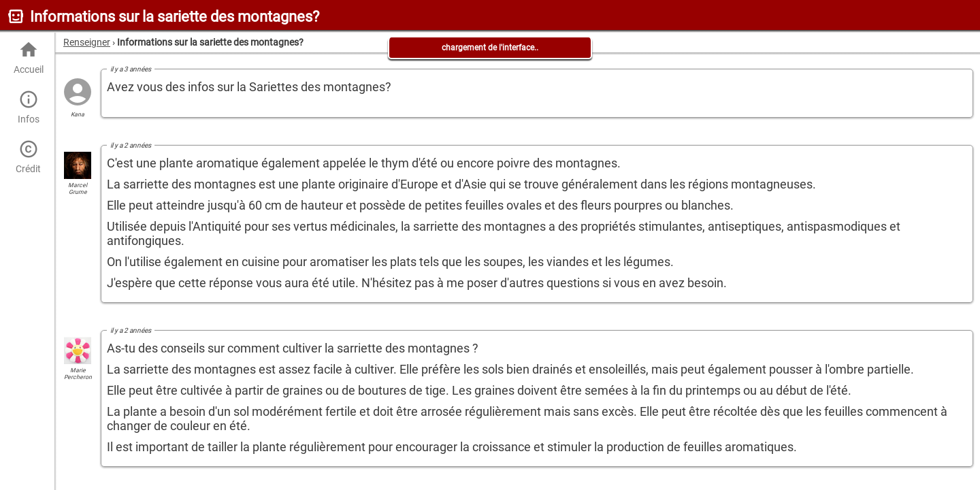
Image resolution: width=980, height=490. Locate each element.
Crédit (28, 157)
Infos (28, 107)
